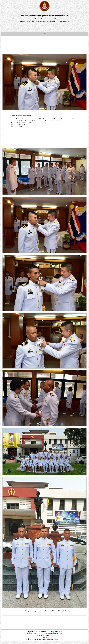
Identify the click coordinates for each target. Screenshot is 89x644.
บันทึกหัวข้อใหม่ (53, 21)
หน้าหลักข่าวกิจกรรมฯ (42, 21)
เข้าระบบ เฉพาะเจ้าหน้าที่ (65, 21)
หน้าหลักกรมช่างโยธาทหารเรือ (26, 21)
